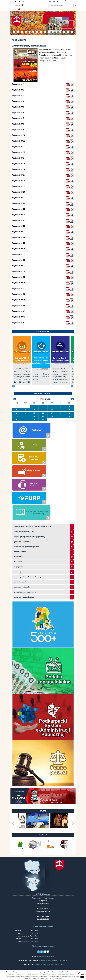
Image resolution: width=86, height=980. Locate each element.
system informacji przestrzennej (25, 592)
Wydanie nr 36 (19, 283)
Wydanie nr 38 (19, 294)
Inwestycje (41, 352)
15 (34, 413)
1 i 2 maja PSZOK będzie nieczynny (22, 359)
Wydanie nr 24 (19, 215)
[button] (79, 973)
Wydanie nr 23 (19, 209)
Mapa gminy (18, 567)
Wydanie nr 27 (19, 232)
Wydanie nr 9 (18, 129)
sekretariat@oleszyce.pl (46, 957)
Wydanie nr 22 (19, 203)
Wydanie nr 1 (18, 84)
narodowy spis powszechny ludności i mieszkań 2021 (32, 527)
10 (52, 410)
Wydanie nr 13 (19, 152)
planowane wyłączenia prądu (24, 597)
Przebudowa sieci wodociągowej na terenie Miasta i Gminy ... (41, 362)
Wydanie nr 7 (18, 118)
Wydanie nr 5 (18, 107)
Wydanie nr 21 (19, 198)
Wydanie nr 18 (19, 181)
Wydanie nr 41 (19, 311)
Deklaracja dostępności (22, 587)
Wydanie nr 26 (19, 226)
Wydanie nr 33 (19, 266)
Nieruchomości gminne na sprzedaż (26, 547)
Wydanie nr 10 (19, 135)
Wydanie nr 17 (19, 175)
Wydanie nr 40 (19, 306)
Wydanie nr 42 (19, 317)
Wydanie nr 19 (19, 186)
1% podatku (18, 562)
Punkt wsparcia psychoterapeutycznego (28, 577)
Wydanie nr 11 (19, 141)
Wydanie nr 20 (19, 192)
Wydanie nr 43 (19, 323)
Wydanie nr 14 (19, 158)
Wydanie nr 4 (18, 101)
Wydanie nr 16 (19, 169)
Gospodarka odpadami (22, 542)
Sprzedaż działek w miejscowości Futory (60, 359)
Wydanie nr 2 (18, 90)
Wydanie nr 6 (18, 112)
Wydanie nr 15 (19, 164)
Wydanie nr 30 (19, 249)
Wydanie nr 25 (19, 220)
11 (61, 410)
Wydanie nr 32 (19, 260)
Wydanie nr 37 (19, 289)
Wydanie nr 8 (18, 124)
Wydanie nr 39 (19, 300)
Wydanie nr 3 (18, 95)
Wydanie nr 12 (19, 147)
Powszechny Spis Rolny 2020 (24, 532)
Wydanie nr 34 (19, 271)
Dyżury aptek (18, 557)
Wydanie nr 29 (19, 243)
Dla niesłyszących (20, 582)
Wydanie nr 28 (19, 237)
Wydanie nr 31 (19, 254)
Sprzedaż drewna (20, 552)
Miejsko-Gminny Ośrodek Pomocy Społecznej (29, 537)
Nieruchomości (61, 352)
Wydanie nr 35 (19, 277)
